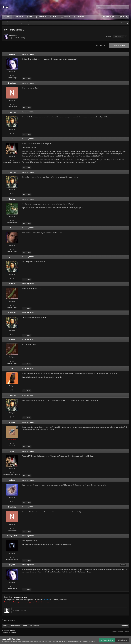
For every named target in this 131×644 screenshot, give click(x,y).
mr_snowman (12, 112)
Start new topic (101, 46)
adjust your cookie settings (58, 641)
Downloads (19, 17)
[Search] (106, 7)
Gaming (22, 38)
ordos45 (12, 422)
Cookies (14, 633)
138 (12, 134)
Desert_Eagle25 (12, 536)
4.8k (12, 105)
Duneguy (12, 199)
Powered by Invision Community (121, 632)
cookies (14, 641)
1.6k (12, 160)
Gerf (12, 368)
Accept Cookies (107, 640)
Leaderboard (80, 17)
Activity (54, 17)
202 (12, 502)
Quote (29, 79)
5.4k (12, 250)
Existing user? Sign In (110, 17)
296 (12, 221)
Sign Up (121, 17)
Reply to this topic (119, 46)
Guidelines (67, 17)
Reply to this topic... (21, 610)
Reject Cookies (122, 640)
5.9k (12, 305)
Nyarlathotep (12, 83)
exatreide (12, 284)
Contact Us (7, 633)
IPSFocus (12, 631)
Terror (12, 228)
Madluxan (12, 480)
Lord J (12, 139)
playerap (14, 36)
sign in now (46, 600)
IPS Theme (5, 631)
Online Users (42, 17)
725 (12, 76)
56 (12, 390)
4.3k (12, 444)
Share (108, 37)
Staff (30, 17)
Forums (8, 17)
